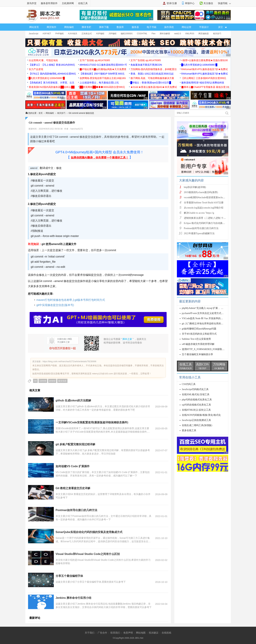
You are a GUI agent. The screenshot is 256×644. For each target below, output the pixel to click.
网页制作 (52, 27)
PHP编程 (60, 34)
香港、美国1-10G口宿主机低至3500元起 (152, 74)
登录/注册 (172, 3)
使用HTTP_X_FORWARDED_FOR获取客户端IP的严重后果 (213, 349)
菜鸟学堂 (32, 3)
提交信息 (62, 381)
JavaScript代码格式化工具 (195, 389)
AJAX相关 (73, 34)
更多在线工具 (189, 430)
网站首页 (34, 27)
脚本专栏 (86, 27)
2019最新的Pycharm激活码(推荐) (201, 192)
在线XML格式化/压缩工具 (196, 394)
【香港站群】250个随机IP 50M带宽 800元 (102, 74)
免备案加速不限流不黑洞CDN (146, 65)
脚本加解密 (165, 34)
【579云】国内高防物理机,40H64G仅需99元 (52, 74)
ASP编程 (100, 34)
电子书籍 (152, 27)
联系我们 (115, 633)
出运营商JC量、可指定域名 (43, 60)
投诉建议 (154, 633)
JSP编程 (113, 34)
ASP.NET (47, 34)
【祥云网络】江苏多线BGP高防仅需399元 (204, 78)
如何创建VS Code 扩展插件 (73, 466)
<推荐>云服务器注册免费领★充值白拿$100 (205, 60)
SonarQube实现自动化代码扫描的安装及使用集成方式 (89, 532)
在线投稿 (166, 633)
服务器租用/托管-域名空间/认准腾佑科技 (203, 83)
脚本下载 (104, 27)
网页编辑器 (204, 34)
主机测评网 (68, 3)
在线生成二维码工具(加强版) (197, 425)
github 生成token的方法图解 (73, 400)
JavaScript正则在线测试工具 (196, 420)
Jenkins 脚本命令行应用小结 (73, 598)
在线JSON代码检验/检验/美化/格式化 (201, 415)
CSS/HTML (142, 34)
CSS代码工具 (189, 384)
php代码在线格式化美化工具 (197, 400)
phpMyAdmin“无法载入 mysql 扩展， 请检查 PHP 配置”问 (212, 308)
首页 (41, 113)
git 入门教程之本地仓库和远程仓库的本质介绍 (206, 324)
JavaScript (34, 34)
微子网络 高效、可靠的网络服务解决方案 (152, 78)
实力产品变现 (36, 69)
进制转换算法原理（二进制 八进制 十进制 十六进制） (212, 218)
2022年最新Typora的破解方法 (199, 233)
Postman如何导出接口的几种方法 (77, 510)
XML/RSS (190, 34)
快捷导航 (224, 3)
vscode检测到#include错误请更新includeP (205, 197)
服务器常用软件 (49, 3)
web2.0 (178, 34)
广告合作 (102, 633)
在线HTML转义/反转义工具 (196, 410)
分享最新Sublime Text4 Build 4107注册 (204, 203)
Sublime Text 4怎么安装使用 (196, 339)
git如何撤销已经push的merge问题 (199, 329)
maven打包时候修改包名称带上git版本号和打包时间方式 (71, 300)
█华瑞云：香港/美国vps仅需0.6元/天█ (151, 83)
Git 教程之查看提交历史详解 (73, 488)
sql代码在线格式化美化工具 (196, 405)
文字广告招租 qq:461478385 (95, 60)
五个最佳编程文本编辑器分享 (197, 354)
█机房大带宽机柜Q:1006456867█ (199, 65)
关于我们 (90, 633)
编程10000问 (127, 34)
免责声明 (128, 633)
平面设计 (204, 27)
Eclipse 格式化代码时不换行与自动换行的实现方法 (211, 223)
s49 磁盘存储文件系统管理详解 (198, 344)
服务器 (135, 27)
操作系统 (169, 27)
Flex (154, 34)
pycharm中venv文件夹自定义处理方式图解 (204, 313)
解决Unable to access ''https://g (199, 213)
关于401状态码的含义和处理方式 (199, 334)
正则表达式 (87, 34)
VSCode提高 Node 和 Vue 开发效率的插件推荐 (206, 318)
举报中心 (190, 3)
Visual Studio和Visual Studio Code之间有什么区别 (88, 554)
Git (35, 381)
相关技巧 (217, 34)
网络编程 (69, 27)
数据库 (120, 27)
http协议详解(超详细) (195, 187)
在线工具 (83, 3)
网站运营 (186, 27)
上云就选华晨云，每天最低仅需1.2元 (99, 83)
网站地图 (141, 633)
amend (52, 381)
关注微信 (208, 3)
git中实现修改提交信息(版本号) (55, 305)
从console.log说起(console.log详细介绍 (204, 208)
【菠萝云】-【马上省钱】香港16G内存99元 (52, 65)
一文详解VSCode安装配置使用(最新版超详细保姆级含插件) (92, 422)
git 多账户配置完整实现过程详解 (76, 444)
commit (43, 381)
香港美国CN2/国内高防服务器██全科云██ (52, 87)
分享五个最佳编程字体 (69, 576)
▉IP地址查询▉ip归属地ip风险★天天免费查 (103, 69)
